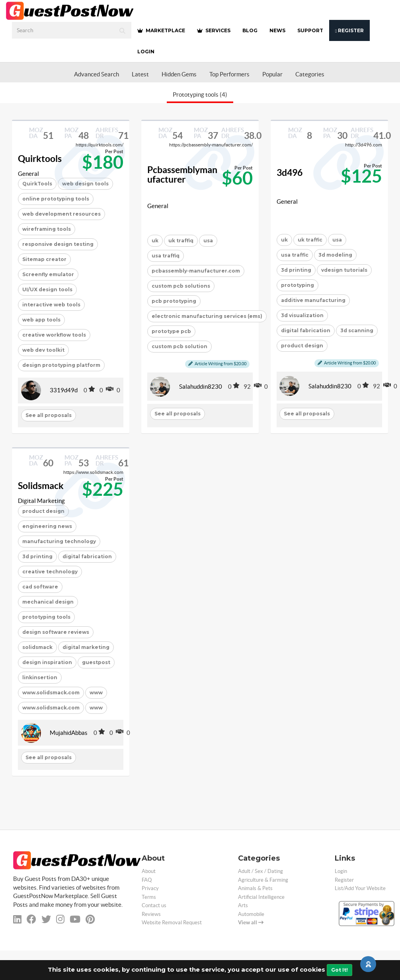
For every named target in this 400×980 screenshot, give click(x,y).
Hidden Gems (179, 74)
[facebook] (31, 919)
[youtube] (75, 919)
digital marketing (86, 647)
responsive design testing (58, 244)
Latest (140, 74)
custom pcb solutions (181, 286)
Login (146, 52)
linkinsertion (40, 677)
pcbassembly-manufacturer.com (196, 271)
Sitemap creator (44, 259)
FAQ (147, 880)
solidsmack (37, 647)
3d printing (296, 270)
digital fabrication (306, 330)
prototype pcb (171, 331)
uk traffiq (181, 241)
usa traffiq (166, 256)
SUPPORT (310, 30)
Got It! (340, 970)
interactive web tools (51, 305)
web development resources (61, 214)
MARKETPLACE (161, 30)
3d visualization (302, 315)
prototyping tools (46, 617)
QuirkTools (37, 184)
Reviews (151, 914)
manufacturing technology (59, 541)
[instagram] (60, 919)
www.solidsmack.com (51, 693)
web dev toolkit (43, 350)
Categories (310, 74)
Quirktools (40, 159)
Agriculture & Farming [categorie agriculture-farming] (263, 880)
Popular (272, 74)
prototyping (298, 285)
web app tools (41, 320)
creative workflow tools (54, 335)
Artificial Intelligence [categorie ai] (261, 897)
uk (155, 241)
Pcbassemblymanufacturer (182, 175)
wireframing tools (47, 229)
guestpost (96, 662)
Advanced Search (97, 74)
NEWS (277, 30)
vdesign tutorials (344, 270)
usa (208, 241)
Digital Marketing (41, 501)
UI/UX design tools (47, 289)
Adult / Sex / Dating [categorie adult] (260, 871)
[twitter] (46, 919)
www (96, 693)
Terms (149, 897)
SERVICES (214, 30)
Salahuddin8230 (201, 387)
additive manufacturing (313, 300)
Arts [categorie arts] (243, 905)
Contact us (154, 905)
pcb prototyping (174, 301)
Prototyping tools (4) (200, 94)
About (149, 871)
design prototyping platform (61, 365)
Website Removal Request (172, 923)
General (28, 174)
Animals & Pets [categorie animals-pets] (255, 888)
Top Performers (229, 74)
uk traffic (310, 240)
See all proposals (49, 415)
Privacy (150, 888)
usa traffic (295, 255)
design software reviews (56, 632)
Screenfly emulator (48, 274)
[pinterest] (90, 919)
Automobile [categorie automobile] (251, 914)
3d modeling (335, 255)
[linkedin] (17, 919)
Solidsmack (41, 486)
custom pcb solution (180, 346)
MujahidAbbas (69, 733)
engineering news (47, 526)
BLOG (250, 30)
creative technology (50, 572)
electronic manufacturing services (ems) (207, 316)
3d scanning (357, 330)
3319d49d (64, 390)
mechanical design (48, 602)
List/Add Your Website (360, 888)
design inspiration (47, 662)
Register (349, 30)
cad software (40, 587)
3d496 (290, 173)
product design (302, 346)
